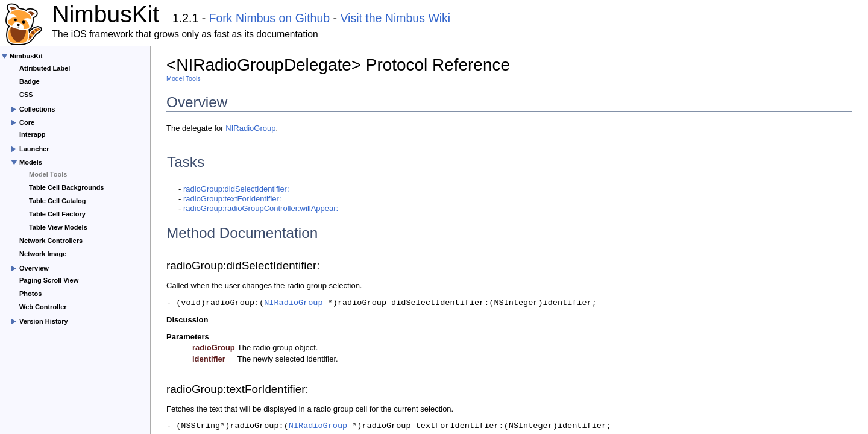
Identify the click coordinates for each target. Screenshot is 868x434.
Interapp (32, 134)
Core (27, 122)
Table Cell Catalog (58, 201)
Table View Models (58, 227)
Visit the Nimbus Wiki (395, 18)
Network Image (43, 254)
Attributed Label (45, 68)
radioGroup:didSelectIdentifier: (236, 189)
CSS (26, 95)
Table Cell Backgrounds (67, 187)
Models (31, 162)
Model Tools (48, 174)
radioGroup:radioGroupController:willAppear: (261, 208)
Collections (37, 109)
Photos (30, 294)
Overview (34, 268)
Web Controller (43, 307)
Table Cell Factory (57, 214)
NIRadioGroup (250, 128)
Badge (30, 81)
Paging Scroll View (49, 280)
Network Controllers (51, 241)
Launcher (34, 149)
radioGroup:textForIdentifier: (232, 199)
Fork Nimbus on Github (270, 18)
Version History (44, 321)
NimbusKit (26, 56)
